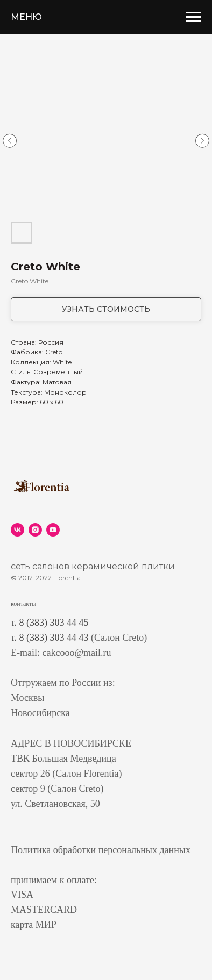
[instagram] (35, 530)
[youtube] (53, 530)
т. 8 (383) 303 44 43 (50, 638)
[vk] (17, 530)
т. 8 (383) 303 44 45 (50, 623)
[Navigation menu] (194, 17)
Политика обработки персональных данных (101, 850)
